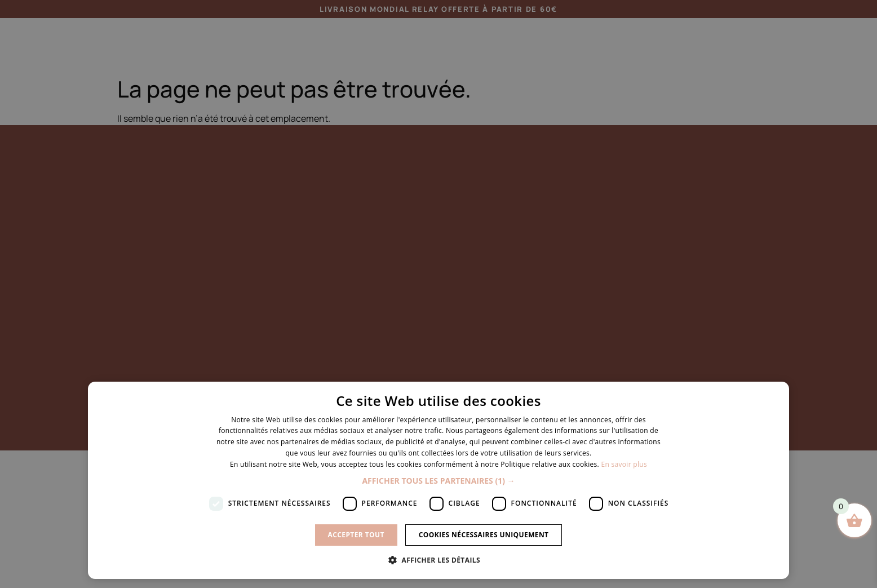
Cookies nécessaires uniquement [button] (484, 535)
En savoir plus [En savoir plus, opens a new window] (624, 464)
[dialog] (438, 294)
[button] (438, 481)
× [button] (776, 394)
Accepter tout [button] (356, 535)
